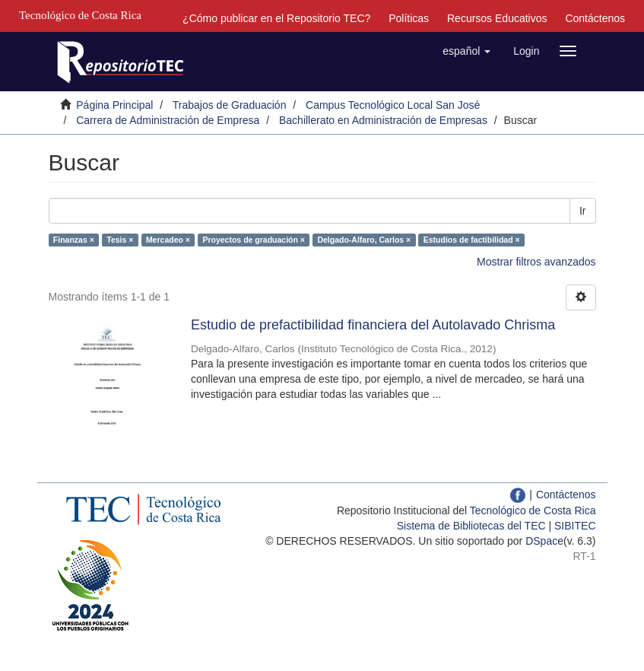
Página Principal (114, 105)
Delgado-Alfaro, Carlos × (364, 240)
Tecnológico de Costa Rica (533, 510)
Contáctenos (595, 18)
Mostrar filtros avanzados (536, 262)
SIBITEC (575, 526)
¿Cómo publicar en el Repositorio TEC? (276, 18)
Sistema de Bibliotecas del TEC (471, 526)
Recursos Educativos (497, 18)
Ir (583, 211)
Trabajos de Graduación (230, 105)
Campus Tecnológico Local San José (393, 105)
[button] (466, 51)
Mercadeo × (168, 240)
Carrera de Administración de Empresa (168, 120)
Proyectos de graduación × (254, 240)
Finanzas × (74, 240)
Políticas (409, 18)
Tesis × (120, 240)
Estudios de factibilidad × (472, 240)
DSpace (544, 541)
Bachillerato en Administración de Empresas (383, 120)
